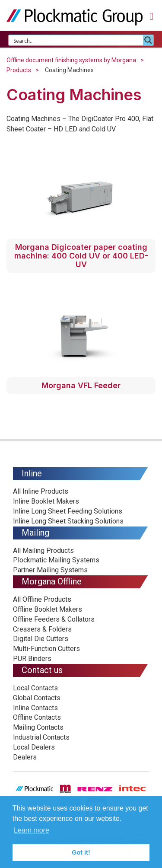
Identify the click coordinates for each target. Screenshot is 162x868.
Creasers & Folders (42, 629)
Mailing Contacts (38, 727)
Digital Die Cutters (41, 639)
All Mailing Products (43, 550)
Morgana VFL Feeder (81, 385)
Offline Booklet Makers (48, 609)
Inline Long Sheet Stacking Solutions (68, 521)
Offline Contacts (37, 717)
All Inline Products (41, 491)
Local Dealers (34, 747)
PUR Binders (32, 659)
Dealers (25, 757)
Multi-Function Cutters (46, 649)
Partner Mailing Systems (50, 570)
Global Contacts (37, 698)
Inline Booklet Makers (46, 501)
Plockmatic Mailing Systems (56, 560)
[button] (151, 17)
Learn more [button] (32, 830)
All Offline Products (42, 599)
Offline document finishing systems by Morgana (71, 60)
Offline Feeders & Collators (54, 619)
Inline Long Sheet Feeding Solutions (68, 511)
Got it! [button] (81, 852)
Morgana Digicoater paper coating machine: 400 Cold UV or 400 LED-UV (81, 256)
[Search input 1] (76, 40)
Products (19, 70)
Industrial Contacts (41, 737)
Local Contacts (35, 688)
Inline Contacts (35, 708)
